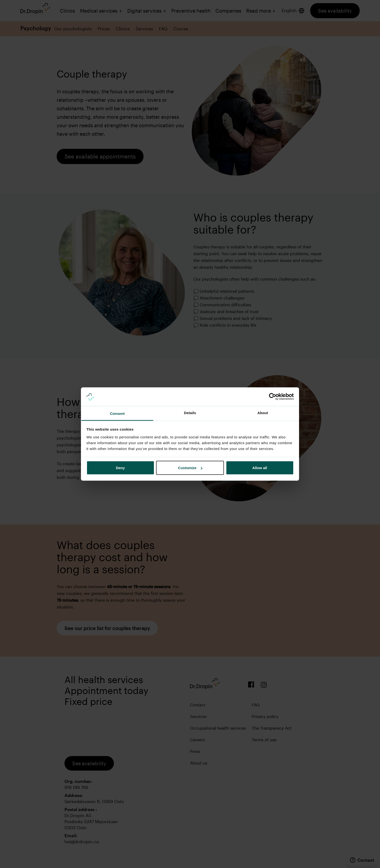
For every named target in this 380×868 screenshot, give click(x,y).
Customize (190, 468)
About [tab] (263, 413)
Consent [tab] (117, 413)
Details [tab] (190, 413)
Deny (120, 468)
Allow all (260, 468)
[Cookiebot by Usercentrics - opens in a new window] (273, 397)
